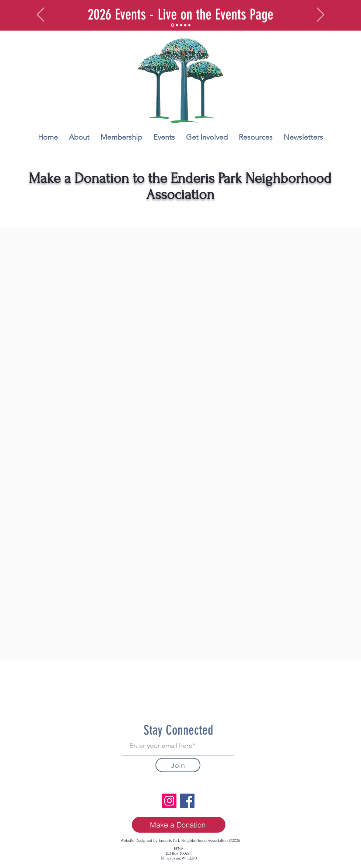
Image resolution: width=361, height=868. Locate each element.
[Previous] (41, 15)
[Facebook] (187, 801)
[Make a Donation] (179, 825)
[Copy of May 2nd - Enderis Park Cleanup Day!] (189, 25)
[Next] (320, 15)
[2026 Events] (173, 25)
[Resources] (181, 25)
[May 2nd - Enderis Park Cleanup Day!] (185, 25)
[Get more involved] (177, 25)
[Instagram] (169, 801)
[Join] (178, 765)
